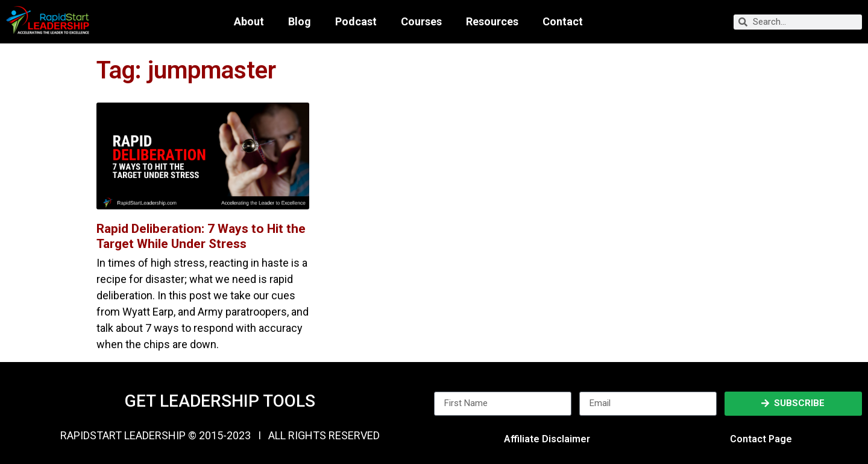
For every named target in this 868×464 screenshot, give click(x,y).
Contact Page (761, 439)
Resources (492, 22)
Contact (563, 22)
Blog (300, 22)
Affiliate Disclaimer (547, 439)
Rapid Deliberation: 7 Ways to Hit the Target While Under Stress (201, 236)
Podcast (356, 22)
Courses (421, 22)
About (249, 22)
